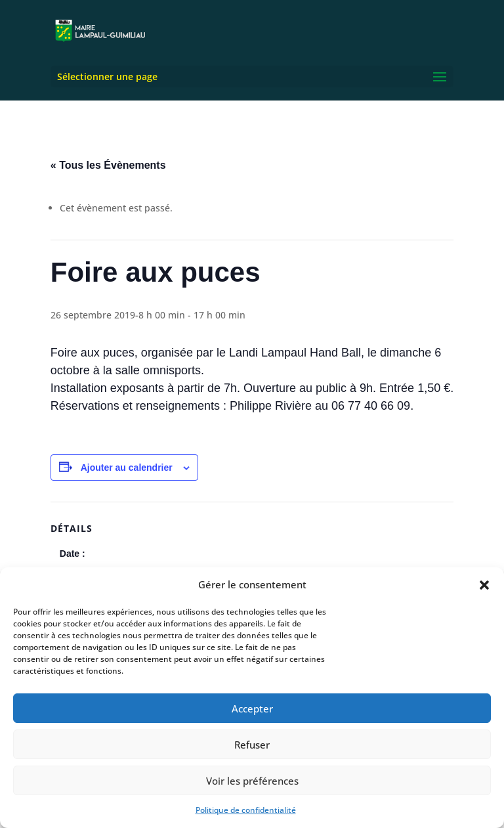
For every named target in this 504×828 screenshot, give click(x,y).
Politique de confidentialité (246, 810)
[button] (484, 585)
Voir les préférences (252, 781)
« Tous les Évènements (108, 165)
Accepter (252, 708)
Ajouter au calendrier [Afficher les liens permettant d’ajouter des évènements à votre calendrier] (127, 468)
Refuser (252, 745)
